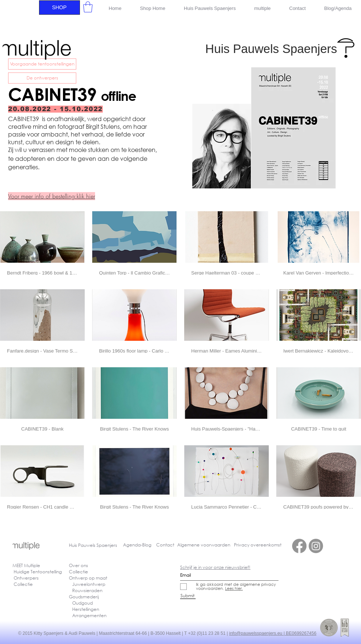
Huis (73, 545)
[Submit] (188, 596)
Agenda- (133, 545)
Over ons (78, 565)
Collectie (78, 572)
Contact (165, 545)
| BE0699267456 (300, 633)
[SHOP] (59, 8)
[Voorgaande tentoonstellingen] (42, 64)
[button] (88, 7)
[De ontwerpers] (42, 78)
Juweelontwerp (89, 584)
